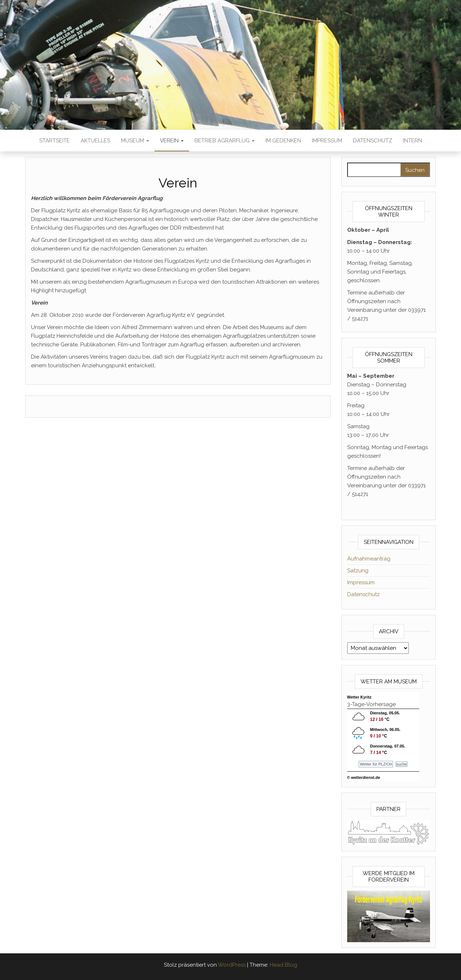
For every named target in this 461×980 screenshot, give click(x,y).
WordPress (232, 965)
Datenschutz (373, 141)
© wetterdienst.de (364, 777)
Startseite (55, 141)
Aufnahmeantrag (369, 559)
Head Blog (283, 965)
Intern (413, 141)
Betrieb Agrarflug (225, 141)
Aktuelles (95, 141)
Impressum (327, 141)
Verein (172, 141)
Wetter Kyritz (359, 697)
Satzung (358, 571)
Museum (135, 141)
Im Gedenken (283, 141)
